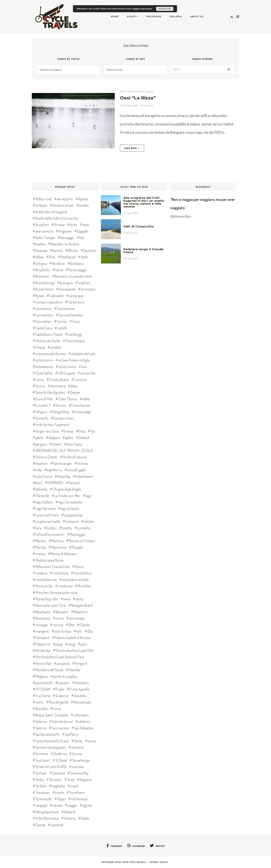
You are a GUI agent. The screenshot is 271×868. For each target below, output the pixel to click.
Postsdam (82, 683)
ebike (86, 399)
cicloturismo (44, 360)
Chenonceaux (75, 341)
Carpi (76, 321)
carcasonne (43, 308)
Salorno (41, 728)
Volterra (70, 818)
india (38, 470)
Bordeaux (77, 263)
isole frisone (44, 476)
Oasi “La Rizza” (138, 98)
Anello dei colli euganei (51, 212)
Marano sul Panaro (82, 541)
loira (38, 528)
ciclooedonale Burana (50, 354)
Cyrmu (40, 386)
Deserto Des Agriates (50, 392)
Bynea (40, 296)
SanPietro (72, 734)
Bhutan (73, 250)
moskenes (65, 586)
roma (57, 709)
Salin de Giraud (62, 721)
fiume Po (42, 418)
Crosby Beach (59, 379)
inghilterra (54, 470)
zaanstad (57, 825)
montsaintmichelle (75, 579)
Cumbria (80, 379)
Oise (71, 625)
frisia (82, 431)
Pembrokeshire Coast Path (75, 650)
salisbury (84, 721)
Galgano (54, 437)
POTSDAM (43, 689)
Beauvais (41, 250)
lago (88, 496)
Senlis (78, 741)
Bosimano (42, 276)
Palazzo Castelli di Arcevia (72, 637)
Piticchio (74, 670)
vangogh (41, 805)
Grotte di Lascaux (75, 457)
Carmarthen (44, 315)
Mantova (57, 541)
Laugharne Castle (48, 521)
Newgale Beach (82, 605)
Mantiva (41, 541)
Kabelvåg (64, 476)
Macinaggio (77, 534)
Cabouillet (56, 296)
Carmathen (43, 321)
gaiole (39, 437)
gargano (41, 444)
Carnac (62, 321)
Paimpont (42, 637)
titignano (86, 779)
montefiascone (46, 579)
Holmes (83, 463)
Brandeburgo (45, 283)
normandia (77, 618)
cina (84, 367)
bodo (84, 257)
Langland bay (73, 515)
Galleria (176, 16)
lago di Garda (70, 508)
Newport (62, 612)
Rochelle (41, 709)
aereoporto (65, 199)
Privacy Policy (160, 862)
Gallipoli (84, 437)
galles (69, 437)
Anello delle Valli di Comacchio (57, 218)
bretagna (66, 283)
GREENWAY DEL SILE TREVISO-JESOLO (64, 450)
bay (82, 237)
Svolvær (41, 773)
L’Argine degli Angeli (67, 489)
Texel (71, 779)
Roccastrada (82, 702)
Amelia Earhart (63, 205)
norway (58, 625)
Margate (77, 547)
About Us (197, 16)
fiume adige (83, 412)
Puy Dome (43, 696)
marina (40, 554)
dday (74, 386)
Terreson (55, 779)
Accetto (165, 9)
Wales (85, 818)
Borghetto (43, 270)
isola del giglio (76, 470)
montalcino (60, 573)
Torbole (41, 786)
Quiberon (62, 696)
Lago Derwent (45, 508)
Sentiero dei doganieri (51, 747)
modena (41, 573)
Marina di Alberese (64, 554)
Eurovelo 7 (43, 405)
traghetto (58, 786)
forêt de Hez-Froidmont (52, 425)
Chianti (40, 347)
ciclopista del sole (83, 354)
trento (59, 792)
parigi (71, 644)
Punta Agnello (79, 689)
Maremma (59, 547)
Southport (43, 760)
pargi (59, 644)
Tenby (40, 779)
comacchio (88, 373)
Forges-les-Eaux (47, 431)
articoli (123, 91)
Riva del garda (58, 702)
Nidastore (80, 612)
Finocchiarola (81, 405)
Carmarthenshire (71, 315)
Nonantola (43, 618)
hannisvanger (62, 463)
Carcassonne (66, 308)
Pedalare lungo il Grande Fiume (144, 251)
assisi (86, 225)
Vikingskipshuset (47, 812)
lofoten (89, 521)
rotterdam (81, 715)
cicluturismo (67, 367)
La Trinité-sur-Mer (67, 496)
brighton (84, 283)
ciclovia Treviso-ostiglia (74, 360)
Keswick (74, 483)
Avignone (65, 231)
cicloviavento (44, 367)
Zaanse (40, 825)
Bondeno (58, 263)
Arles (73, 225)
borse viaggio (78, 270)
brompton (88, 289)
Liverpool (72, 521)
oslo (79, 631)
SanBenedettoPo (47, 734)
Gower (57, 444)
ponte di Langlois (65, 676)
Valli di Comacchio (139, 226)
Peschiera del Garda (49, 670)
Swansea (59, 773)
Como (40, 379)
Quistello (80, 696)
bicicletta (90, 250)
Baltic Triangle (45, 237)
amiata (84, 205)
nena (67, 599)
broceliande (67, 289)
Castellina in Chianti (49, 334)
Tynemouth (44, 799)
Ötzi (90, 631)
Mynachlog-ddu (47, 599)
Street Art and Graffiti (51, 767)
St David (61, 760)
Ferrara (61, 405)
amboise (41, 205)
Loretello (84, 528)
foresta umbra (64, 418)
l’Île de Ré (42, 496)
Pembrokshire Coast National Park (60, 657)
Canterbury (76, 302)
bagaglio (83, 231)
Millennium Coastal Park (52, 567)
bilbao (39, 257)
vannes (58, 805)
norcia (59, 618)
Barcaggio (67, 237)
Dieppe (75, 392)
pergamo (63, 663)
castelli (62, 328)
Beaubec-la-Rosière (65, 244)
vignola (87, 805)
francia (69, 431)
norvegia (41, 625)
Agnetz (83, 199)
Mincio (79, 567)
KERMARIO (55, 483)
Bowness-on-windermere (73, 276)
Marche (41, 547)
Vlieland (70, 812)
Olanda (85, 625)
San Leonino (60, 728)
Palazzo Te (43, 644)
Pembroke (43, 650)
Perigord (81, 663)
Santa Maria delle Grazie (52, 741)
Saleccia (41, 721)
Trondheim (77, 792)
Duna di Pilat (44, 399)
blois (52, 257)
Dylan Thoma (68, 399)
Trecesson (42, 792)
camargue (76, 296)
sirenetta (77, 747)
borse (59, 270)
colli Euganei (66, 373)
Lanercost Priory (47, 515)
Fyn (93, 431)
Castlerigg (75, 334)
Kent (39, 483)
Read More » (132, 148)
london (52, 528)
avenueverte (44, 231)
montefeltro (83, 573)
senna (92, 741)
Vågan (61, 799)
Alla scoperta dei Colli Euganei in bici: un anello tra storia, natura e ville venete (144, 202)
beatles (40, 244)
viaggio (72, 805)
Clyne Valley (44, 373)
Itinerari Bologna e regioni (141, 91)
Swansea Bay (79, 773)
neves (80, 599)
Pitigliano (42, 676)
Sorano (77, 754)
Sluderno (60, 754)
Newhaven (43, 612)
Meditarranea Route (49, 560)
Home (115, 16)
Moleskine (154, 16)
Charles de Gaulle (48, 341)
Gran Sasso (74, 444)
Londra (67, 528)
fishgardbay (61, 412)
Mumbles (84, 586)
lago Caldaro (44, 502)
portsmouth (44, 683)
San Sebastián (84, 728)
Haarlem (41, 463)
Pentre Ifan (43, 663)
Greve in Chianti (46, 457)
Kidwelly (41, 489)
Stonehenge (81, 760)
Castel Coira (44, 328)
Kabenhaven (84, 476)
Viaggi (131, 16)
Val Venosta (79, 799)
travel (74, 786)
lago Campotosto (70, 502)
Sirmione (42, 754)
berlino (58, 250)
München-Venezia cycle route (56, 592)
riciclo (39, 702)
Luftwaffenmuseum (50, 534)
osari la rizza (63, 631)
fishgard (41, 412)
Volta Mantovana (47, 818)
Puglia (60, 689)
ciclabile (56, 347)
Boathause (68, 257)
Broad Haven (44, 289)
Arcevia (59, 225)
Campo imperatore (49, 302)
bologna (41, 263)
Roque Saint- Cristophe (52, 715)
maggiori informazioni (142, 9)
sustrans (78, 767)
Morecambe (44, 586)
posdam (64, 683)
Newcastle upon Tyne (50, 605)
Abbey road (43, 199)
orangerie (42, 631)
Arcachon (42, 225)
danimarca (58, 386)
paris (84, 644)
